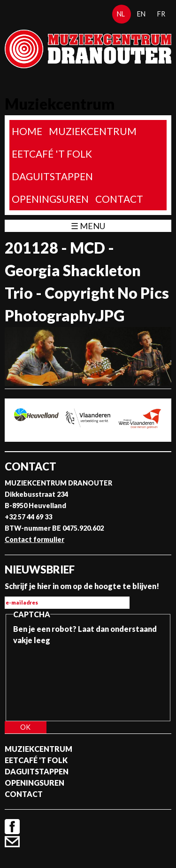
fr (161, 14)
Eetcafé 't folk (52, 154)
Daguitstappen (52, 176)
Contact (119, 199)
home (27, 131)
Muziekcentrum (93, 131)
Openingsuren (50, 199)
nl (121, 14)
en (141, 14)
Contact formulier (34, 539)
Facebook (12, 827)
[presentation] (52, 680)
